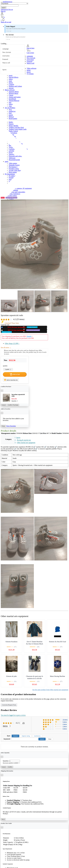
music (11, 75)
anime (29, 70)
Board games (13, 118)
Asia (10, 106)
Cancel (4, 405)
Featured (5, 59)
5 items (65, 722)
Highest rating (26, 736)
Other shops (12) (12, 343)
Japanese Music (14, 92)
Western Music (14, 93)
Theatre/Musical (14, 101)
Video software (32, 68)
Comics (11, 199)
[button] (34, 20)
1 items (65, 726)
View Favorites (11, 426)
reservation (6, 56)
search (4, 8)
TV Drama (30, 74)
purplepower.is (8, 2)
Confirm (10, 767)
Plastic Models (13, 126)
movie (29, 72)
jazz (10, 102)
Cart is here (30, 53)
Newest (15, 736)
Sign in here (31, 48)
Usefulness (37, 736)
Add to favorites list (11, 380)
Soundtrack (12, 99)
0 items (65, 729)
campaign (5, 49)
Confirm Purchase (13, 405)
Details (29, 336)
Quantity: (6, 761)
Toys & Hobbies (10, 108)
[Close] (2, 391)
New (20, 327)
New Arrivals (7, 52)
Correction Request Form (9, 705)
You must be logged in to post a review (13, 715)
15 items (65, 720)
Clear (50, 739)
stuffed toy (12, 111)
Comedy (11, 84)
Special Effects (14, 77)
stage (10, 81)
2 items (65, 724)
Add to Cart (15, 374)
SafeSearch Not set (7, 10)
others (11, 79)
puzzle (11, 115)
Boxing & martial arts (24, 440)
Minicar (11, 117)
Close (3, 426)
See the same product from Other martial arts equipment (50, 690)
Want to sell (6, 63)
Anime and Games (15, 97)
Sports (4, 70)
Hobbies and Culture (15, 86)
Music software (10, 90)
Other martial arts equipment (26, 443)
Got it (3, 819)
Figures (11, 124)
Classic (11, 95)
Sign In (3, 11)
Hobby (11, 122)
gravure (11, 88)
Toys (10, 110)
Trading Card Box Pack (16, 127)
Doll (10, 113)
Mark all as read (6, 22)
